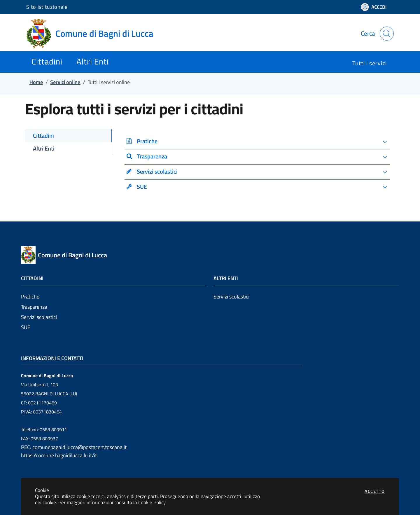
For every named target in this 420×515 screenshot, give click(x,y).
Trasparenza (34, 307)
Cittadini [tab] (43, 136)
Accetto (375, 491)
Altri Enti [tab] (44, 149)
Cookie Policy (152, 502)
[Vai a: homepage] (93, 34)
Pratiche (30, 297)
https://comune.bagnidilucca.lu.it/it (59, 455)
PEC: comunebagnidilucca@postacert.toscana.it (74, 447)
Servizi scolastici (39, 317)
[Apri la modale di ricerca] (387, 34)
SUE (26, 327)
